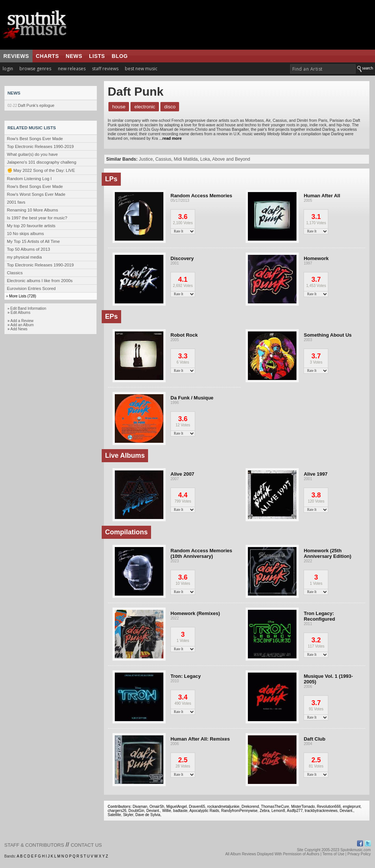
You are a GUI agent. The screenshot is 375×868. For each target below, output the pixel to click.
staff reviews (105, 69)
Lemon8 (278, 811)
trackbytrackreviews (321, 811)
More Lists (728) (22, 296)
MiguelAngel (177, 807)
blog (120, 56)
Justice (146, 159)
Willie (167, 811)
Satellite (114, 815)
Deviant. (153, 811)
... (170, 138)
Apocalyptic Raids (204, 811)
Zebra (264, 811)
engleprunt (352, 807)
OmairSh (157, 807)
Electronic (145, 107)
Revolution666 (329, 807)
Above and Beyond (231, 159)
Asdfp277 (295, 811)
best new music (141, 69)
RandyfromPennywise (239, 811)
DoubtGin (136, 811)
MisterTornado (303, 807)
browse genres (35, 69)
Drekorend (250, 807)
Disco (170, 107)
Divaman (140, 807)
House (119, 107)
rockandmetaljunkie (223, 807)
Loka (205, 159)
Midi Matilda (186, 159)
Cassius (163, 159)
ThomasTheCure (275, 807)
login (8, 69)
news (74, 56)
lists (97, 56)
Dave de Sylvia (148, 815)
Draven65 (197, 807)
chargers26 (117, 811)
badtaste (180, 811)
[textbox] (323, 69)
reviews (16, 56)
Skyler (128, 815)
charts (47, 56)
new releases (72, 69)
